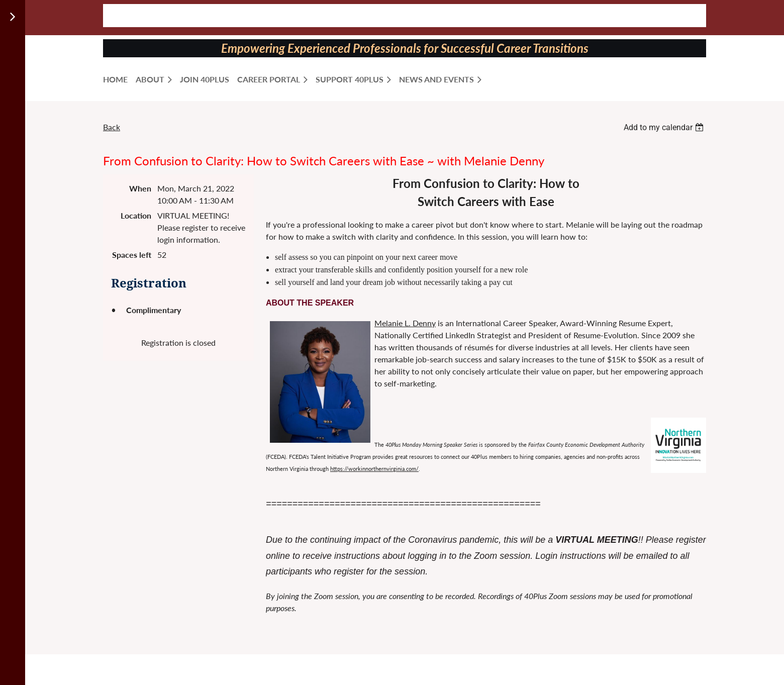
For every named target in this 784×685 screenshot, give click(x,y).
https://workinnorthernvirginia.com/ (374, 469)
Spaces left (132, 255)
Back (112, 127)
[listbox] (665, 127)
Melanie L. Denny (405, 323)
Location (136, 215)
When (140, 188)
